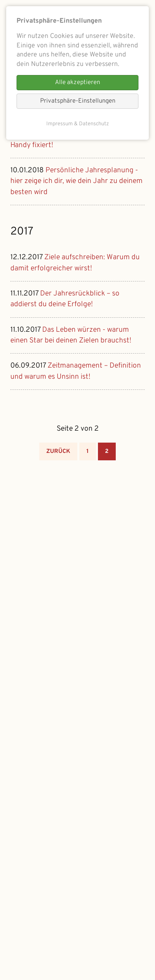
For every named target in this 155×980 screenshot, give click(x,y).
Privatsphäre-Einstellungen (78, 101)
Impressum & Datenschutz (78, 124)
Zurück (58, 451)
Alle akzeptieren (77, 83)
